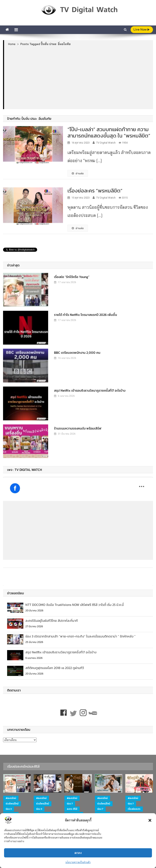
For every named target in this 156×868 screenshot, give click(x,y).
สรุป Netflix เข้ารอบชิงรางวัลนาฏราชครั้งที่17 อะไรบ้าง (90, 390)
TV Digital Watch (106, 143)
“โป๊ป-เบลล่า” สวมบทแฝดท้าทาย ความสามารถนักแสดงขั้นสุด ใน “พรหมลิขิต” (109, 132)
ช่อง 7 (70, 804)
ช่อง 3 (9, 809)
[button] (150, 820)
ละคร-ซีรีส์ (72, 809)
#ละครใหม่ (11, 798)
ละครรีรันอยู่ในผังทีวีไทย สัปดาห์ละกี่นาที (52, 621)
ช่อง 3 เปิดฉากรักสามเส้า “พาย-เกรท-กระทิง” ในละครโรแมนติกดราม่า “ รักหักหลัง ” (80, 636)
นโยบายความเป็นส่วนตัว (78, 862)
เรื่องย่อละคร (134, 809)
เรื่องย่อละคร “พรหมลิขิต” (95, 191)
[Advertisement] (79, 77)
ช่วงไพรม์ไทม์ (12, 804)
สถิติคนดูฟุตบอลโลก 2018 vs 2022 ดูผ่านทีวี (55, 668)
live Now (141, 29)
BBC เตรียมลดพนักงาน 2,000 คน (77, 353)
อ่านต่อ (78, 173)
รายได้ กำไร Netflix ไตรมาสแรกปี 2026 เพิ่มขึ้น (86, 315)
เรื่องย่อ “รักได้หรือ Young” (72, 277)
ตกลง (78, 853)
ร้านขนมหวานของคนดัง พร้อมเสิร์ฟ (78, 428)
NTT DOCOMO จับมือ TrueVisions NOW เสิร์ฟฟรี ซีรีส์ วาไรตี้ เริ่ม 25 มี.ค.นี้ (75, 605)
